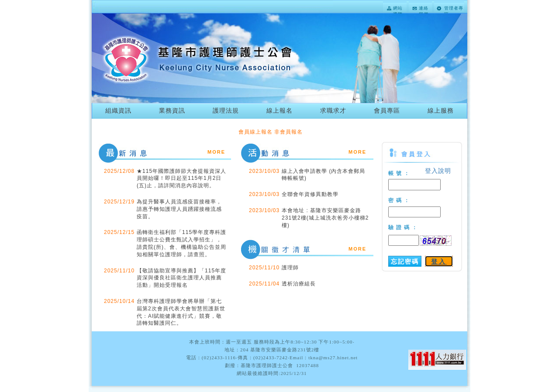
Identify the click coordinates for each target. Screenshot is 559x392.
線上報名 (279, 110)
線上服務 (441, 110)
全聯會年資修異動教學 (310, 194)
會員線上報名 (255, 132)
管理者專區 (454, 9)
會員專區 (387, 110)
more (216, 151)
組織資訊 (118, 110)
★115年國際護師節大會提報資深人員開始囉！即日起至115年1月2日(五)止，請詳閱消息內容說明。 (181, 179)
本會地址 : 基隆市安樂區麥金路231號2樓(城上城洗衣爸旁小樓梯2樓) (325, 218)
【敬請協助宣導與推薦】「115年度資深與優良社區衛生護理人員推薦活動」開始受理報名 (181, 278)
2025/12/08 (119, 171)
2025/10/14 (119, 301)
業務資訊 (172, 110)
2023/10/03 (264, 171)
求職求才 (333, 110)
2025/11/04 (264, 284)
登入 (439, 261)
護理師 (290, 268)
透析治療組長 (299, 284)
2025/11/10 (119, 271)
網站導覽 (398, 9)
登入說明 (438, 171)
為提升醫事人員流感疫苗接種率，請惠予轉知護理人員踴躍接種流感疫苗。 (179, 209)
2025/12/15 (119, 232)
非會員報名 (288, 132)
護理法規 (226, 110)
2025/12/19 (119, 202)
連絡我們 (424, 9)
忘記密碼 (405, 261)
